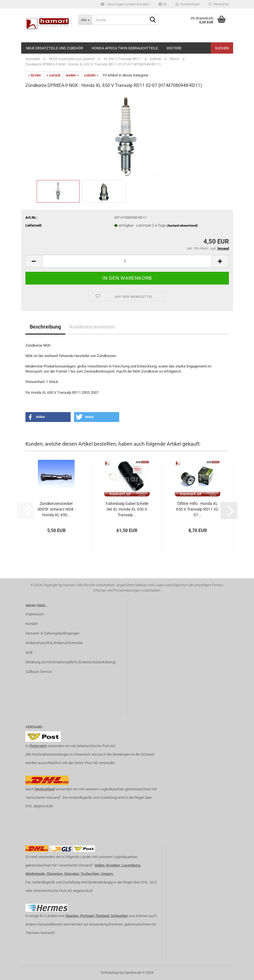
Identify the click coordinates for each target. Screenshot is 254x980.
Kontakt (32, 624)
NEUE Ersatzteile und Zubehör (55, 48)
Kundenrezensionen (92, 327)
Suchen (222, 48)
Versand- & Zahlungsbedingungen (52, 633)
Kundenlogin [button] (188, 4)
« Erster (35, 75)
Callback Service (39, 672)
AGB (29, 652)
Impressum (35, 614)
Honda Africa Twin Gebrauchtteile (125, 48)
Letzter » (91, 75)
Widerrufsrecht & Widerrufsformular (54, 643)
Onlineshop (110, 973)
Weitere (174, 48)
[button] (163, 4)
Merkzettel (219, 4)
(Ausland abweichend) (182, 226)
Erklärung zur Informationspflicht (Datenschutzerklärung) (71, 662)
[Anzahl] (127, 261)
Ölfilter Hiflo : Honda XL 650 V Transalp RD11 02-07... (198, 509)
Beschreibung (45, 327)
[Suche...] (85, 20)
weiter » (72, 75)
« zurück (53, 75)
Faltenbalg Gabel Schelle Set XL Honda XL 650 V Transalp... (127, 509)
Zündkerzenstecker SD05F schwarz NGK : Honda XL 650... (56, 509)
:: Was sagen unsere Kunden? (125, 4)
